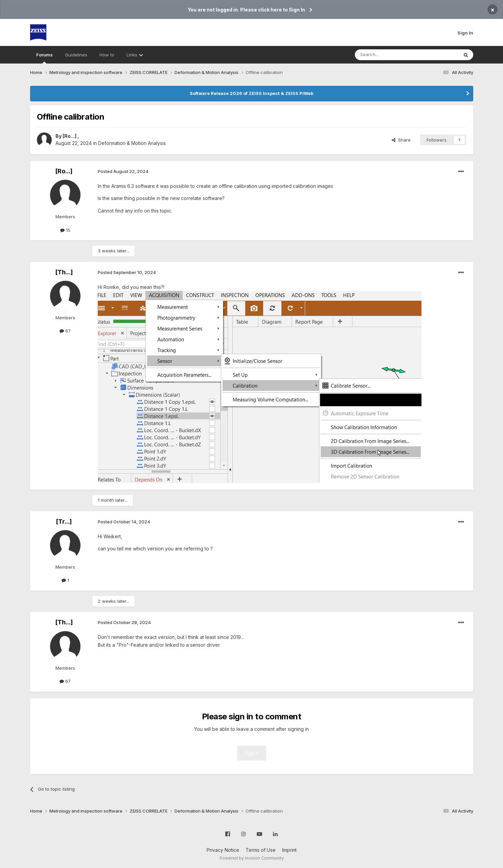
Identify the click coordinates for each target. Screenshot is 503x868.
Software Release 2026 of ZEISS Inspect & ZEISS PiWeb (251, 93)
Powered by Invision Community (252, 858)
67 (65, 331)
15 (65, 230)
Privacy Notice (223, 850)
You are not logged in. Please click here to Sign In (246, 10)
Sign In (465, 33)
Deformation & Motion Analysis (132, 143)
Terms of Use (261, 850)
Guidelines (76, 55)
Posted (123, 171)
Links (135, 55)
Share (401, 140)
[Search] (389, 55)
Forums (44, 58)
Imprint (289, 850)
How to (107, 55)
